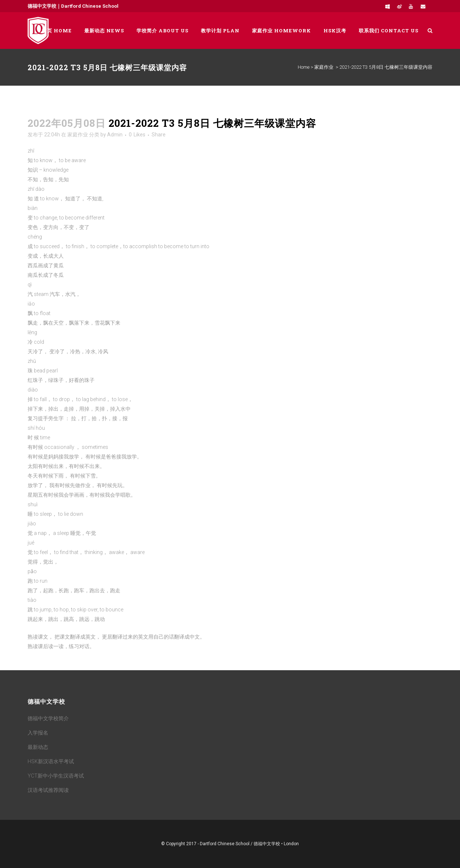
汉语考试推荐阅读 (48, 790)
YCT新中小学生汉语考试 (56, 776)
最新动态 (38, 747)
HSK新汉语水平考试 (51, 761)
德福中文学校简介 (48, 718)
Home (304, 67)
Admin (115, 135)
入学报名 (38, 733)
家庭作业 (324, 67)
